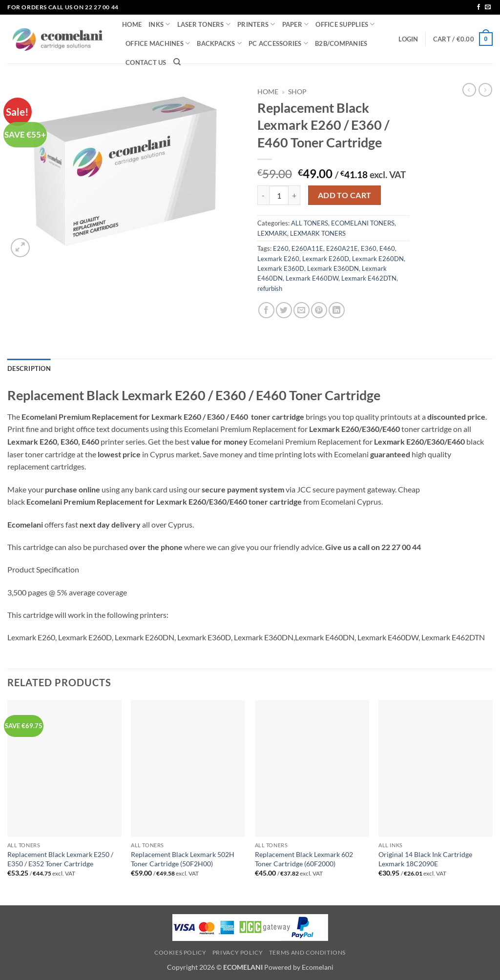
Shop (297, 92)
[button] (408, 39)
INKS (159, 24)
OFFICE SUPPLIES (345, 24)
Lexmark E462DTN (369, 278)
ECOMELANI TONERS (363, 223)
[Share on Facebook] (266, 310)
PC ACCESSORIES (278, 43)
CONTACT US (146, 62)
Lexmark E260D (326, 259)
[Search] (177, 62)
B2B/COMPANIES (341, 43)
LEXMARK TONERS (318, 233)
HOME (132, 24)
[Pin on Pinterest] (319, 310)
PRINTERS (256, 24)
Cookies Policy (180, 952)
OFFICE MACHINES (158, 43)
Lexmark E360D (281, 268)
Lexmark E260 (278, 259)
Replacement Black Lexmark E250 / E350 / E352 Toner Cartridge (60, 859)
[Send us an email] (488, 7)
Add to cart (345, 195)
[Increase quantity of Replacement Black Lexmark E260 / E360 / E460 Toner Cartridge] (294, 195)
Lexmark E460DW (312, 278)
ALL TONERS (310, 223)
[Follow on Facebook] (479, 7)
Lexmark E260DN (378, 259)
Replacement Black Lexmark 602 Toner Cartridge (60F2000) (304, 859)
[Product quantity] (279, 195)
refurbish (270, 288)
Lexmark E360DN (333, 268)
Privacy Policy (238, 952)
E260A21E (342, 248)
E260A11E (307, 248)
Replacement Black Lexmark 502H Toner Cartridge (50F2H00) (183, 859)
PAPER (296, 24)
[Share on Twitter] (284, 310)
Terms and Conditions (307, 952)
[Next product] (469, 90)
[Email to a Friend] (302, 310)
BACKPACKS (219, 43)
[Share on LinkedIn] (337, 310)
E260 (281, 248)
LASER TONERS (204, 24)
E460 (387, 248)
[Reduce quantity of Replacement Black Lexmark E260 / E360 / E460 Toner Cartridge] (263, 195)
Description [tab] (29, 368)
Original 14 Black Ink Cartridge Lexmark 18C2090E (425, 859)
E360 (369, 248)
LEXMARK (272, 233)
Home (268, 92)
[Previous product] (485, 90)
